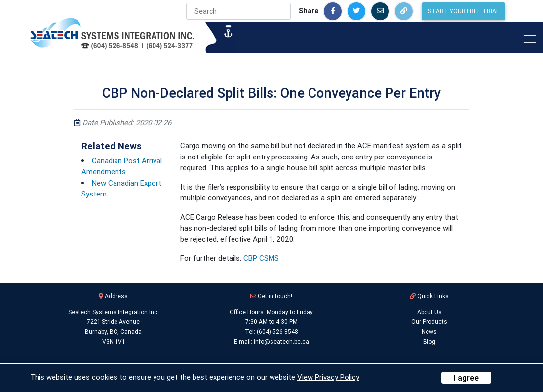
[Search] (238, 11)
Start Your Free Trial (464, 11)
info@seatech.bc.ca (281, 341)
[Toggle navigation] (530, 39)
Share (309, 11)
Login (429, 351)
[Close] (466, 378)
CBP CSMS (261, 258)
